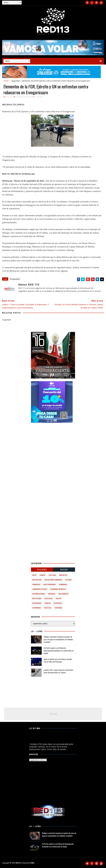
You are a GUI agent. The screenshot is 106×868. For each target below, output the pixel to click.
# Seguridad (15, 279)
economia (37, 608)
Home (6, 81)
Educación (37, 580)
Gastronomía (50, 584)
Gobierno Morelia (58, 589)
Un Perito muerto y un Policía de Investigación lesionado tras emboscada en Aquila (59, 650)
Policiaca (48, 598)
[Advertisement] (53, 442)
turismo (58, 608)
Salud (58, 598)
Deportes (63, 575)
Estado (68, 580)
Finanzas (36, 584)
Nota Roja (37, 598)
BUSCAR (64, 569)
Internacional (39, 594)
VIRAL (33, 863)
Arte (34, 575)
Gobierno (63, 584)
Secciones (42, 569)
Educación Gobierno (53, 580)
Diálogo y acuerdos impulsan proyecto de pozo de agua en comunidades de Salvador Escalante (58, 639)
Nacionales (63, 594)
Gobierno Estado (40, 589)
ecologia (58, 603)
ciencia (48, 603)
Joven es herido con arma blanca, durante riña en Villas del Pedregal (58, 660)
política (48, 608)
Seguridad (16, 81)
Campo (42, 575)
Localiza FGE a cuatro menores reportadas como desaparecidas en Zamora (58, 671)
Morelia (52, 594)
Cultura (52, 575)
